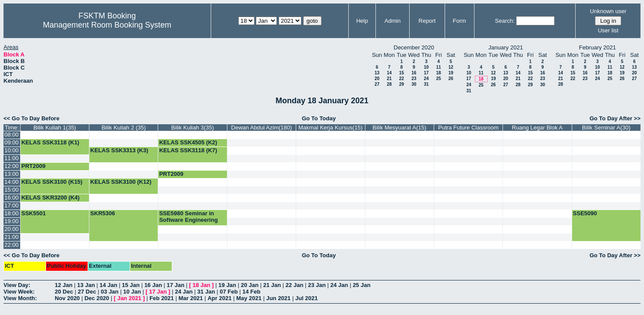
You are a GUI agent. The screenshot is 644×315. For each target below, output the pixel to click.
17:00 (12, 205)
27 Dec (87, 292)
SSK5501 (34, 213)
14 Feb (251, 292)
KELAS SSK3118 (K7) (188, 150)
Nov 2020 (67, 298)
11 (438, 67)
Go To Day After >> (615, 118)
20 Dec (64, 292)
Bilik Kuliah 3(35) (193, 128)
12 (451, 67)
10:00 (12, 150)
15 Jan (131, 285)
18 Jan (202, 285)
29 (402, 84)
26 (451, 79)
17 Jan (175, 285)
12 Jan (64, 285)
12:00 (12, 166)
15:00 (12, 190)
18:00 (12, 213)
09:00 (12, 142)
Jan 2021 (129, 298)
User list (608, 30)
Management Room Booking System (107, 25)
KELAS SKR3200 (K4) (51, 198)
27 (377, 84)
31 (426, 84)
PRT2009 (34, 166)
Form (460, 21)
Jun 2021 (279, 298)
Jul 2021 (306, 298)
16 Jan (153, 285)
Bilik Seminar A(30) (607, 128)
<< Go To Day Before (32, 118)
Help (362, 21)
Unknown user (608, 11)
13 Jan (86, 285)
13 (377, 73)
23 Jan (317, 285)
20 (377, 79)
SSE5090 (585, 213)
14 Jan (108, 285)
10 (426, 67)
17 (426, 73)
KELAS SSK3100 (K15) (52, 182)
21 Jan (272, 285)
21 (389, 79)
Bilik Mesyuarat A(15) (399, 128)
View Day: (17, 285)
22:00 (12, 245)
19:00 (12, 221)
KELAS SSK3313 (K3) (119, 150)
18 (438, 73)
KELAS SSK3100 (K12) (121, 182)
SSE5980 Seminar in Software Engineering (188, 217)
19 (451, 73)
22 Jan (294, 285)
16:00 (12, 198)
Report (427, 21)
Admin (393, 21)
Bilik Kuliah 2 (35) (124, 128)
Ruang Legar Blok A (538, 128)
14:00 (12, 182)
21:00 (12, 237)
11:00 (12, 158)
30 (414, 84)
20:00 (12, 229)
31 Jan (206, 292)
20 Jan (250, 285)
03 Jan (110, 292)
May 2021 (249, 298)
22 (402, 79)
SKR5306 (103, 213)
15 (402, 73)
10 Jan (132, 292)
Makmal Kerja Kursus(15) (331, 128)
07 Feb (228, 292)
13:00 (12, 174)
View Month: (20, 298)
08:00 (12, 135)
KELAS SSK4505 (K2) (188, 142)
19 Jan (227, 285)
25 (438, 79)
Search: (505, 21)
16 (414, 73)
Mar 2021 (191, 298)
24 (426, 79)
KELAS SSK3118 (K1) (50, 142)
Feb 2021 (162, 298)
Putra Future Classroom (468, 128)
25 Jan (361, 285)
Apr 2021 (220, 298)
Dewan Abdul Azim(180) (262, 128)
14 (389, 73)
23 (414, 79)
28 (389, 84)
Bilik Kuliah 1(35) (55, 128)
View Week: (19, 292)
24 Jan (339, 285)
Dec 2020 (97, 298)
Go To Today (319, 118)
